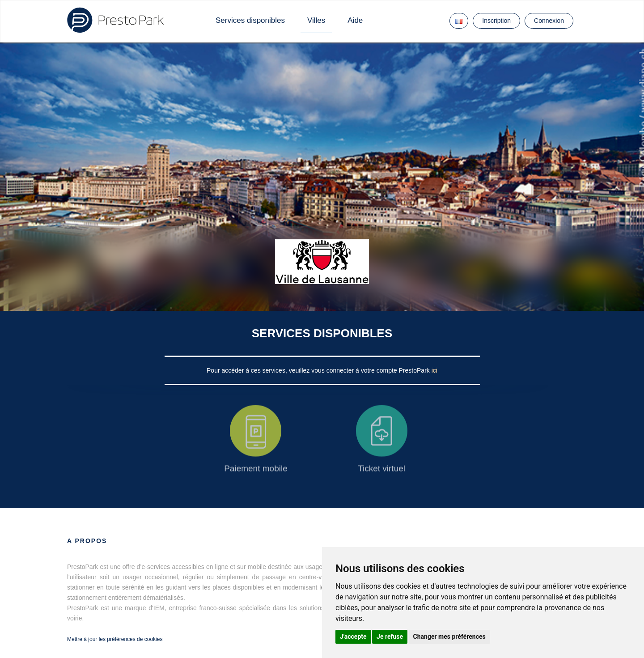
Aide (355, 20)
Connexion (549, 21)
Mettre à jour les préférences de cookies (115, 639)
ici (434, 370)
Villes (316, 20)
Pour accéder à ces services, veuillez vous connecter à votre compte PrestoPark (319, 370)
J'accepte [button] (353, 637)
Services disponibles (250, 20)
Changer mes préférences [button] (449, 637)
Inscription (496, 21)
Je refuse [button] (390, 637)
